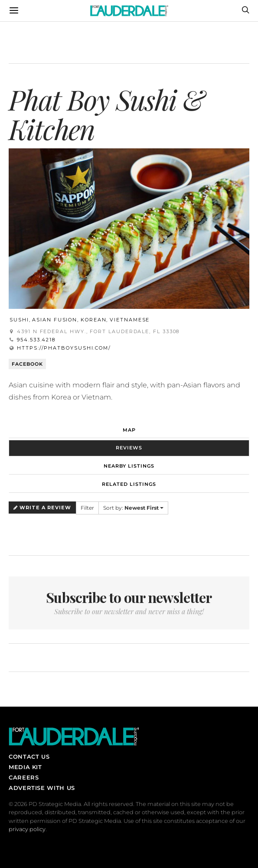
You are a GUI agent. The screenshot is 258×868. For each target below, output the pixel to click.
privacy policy (27, 829)
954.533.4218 (36, 340)
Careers (24, 777)
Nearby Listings (129, 466)
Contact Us (29, 757)
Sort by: (133, 508)
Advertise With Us (42, 788)
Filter (87, 508)
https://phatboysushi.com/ (64, 348)
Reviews (129, 448)
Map (129, 430)
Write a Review (42, 508)
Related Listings (129, 484)
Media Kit (25, 767)
